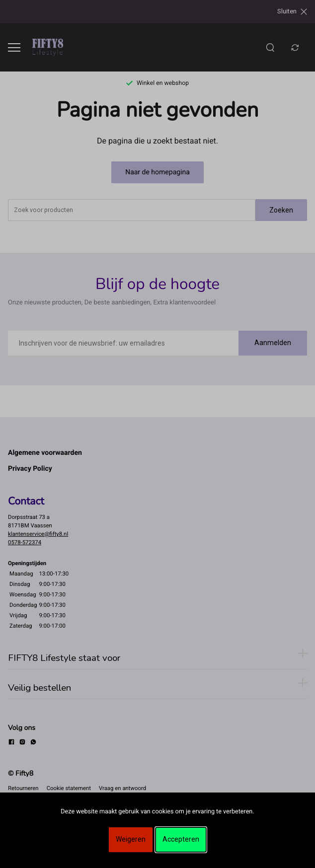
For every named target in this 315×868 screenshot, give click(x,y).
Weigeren (131, 839)
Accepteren (181, 839)
